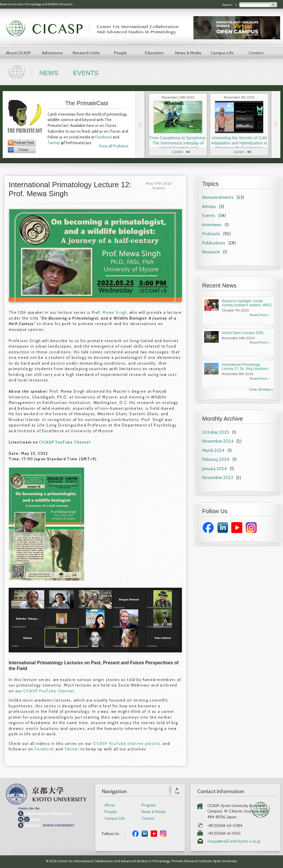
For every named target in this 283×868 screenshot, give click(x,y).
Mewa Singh (115, 312)
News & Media (188, 53)
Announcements (218, 197)
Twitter (54, 143)
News (49, 73)
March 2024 (213, 450)
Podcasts (211, 234)
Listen (178, 152)
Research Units (86, 53)
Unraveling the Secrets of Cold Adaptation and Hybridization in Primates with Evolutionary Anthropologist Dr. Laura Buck (239, 145)
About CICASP (18, 53)
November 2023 (218, 478)
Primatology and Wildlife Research (49, 4)
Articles (209, 207)
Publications (214, 243)
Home (17, 72)
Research (211, 252)
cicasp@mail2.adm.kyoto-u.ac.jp (234, 841)
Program (149, 805)
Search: (228, 5)
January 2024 (214, 469)
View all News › (261, 389)
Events (86, 73)
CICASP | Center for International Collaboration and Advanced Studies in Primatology (95, 29)
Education (154, 53)
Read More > (260, 315)
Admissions (52, 53)
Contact (256, 53)
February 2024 (216, 459)
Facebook (104, 137)
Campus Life (222, 53)
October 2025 (216, 432)
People (120, 53)
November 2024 (218, 441)
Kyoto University (11, 4)
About (110, 805)
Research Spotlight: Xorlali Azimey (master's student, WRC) (247, 303)
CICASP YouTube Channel (65, 442)
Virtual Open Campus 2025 (243, 333)
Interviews (212, 225)
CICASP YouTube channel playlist (126, 743)
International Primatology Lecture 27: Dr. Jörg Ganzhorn (245, 367)
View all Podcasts (114, 146)
